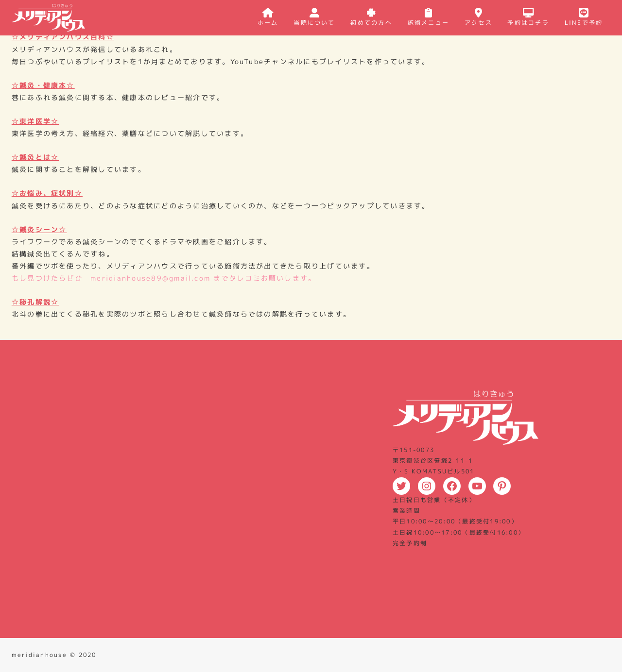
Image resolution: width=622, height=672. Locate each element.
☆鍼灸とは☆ (35, 157)
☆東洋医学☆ (35, 121)
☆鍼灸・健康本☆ (43, 85)
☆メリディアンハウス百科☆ (63, 37)
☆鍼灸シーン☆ (39, 229)
